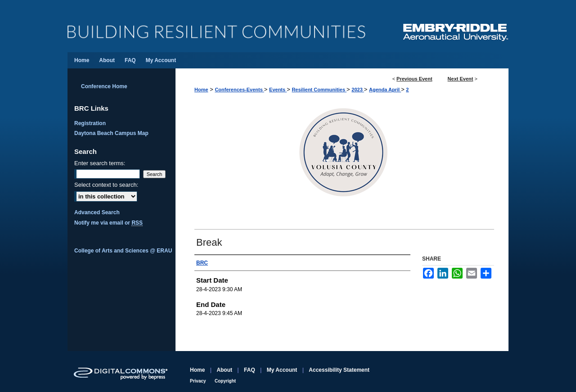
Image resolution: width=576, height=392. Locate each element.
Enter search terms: (100, 163)
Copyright (225, 381)
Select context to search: (106, 185)
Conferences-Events (239, 90)
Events (278, 90)
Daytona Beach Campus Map (111, 133)
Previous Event (414, 79)
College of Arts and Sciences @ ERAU (123, 251)
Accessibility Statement (339, 370)
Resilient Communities (319, 90)
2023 (358, 90)
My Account (282, 370)
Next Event (461, 79)
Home (201, 90)
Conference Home (104, 86)
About (224, 370)
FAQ (250, 370)
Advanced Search (97, 212)
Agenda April (385, 90)
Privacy (198, 381)
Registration (90, 123)
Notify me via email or (108, 223)
